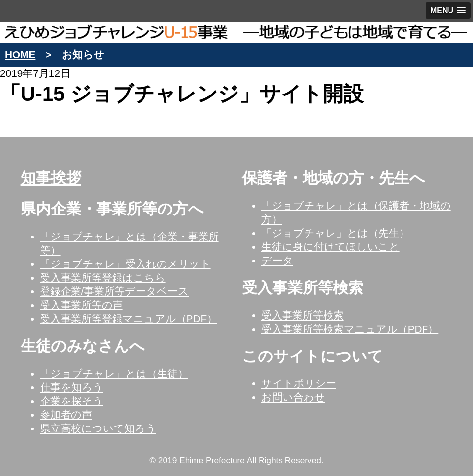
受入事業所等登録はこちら (103, 277)
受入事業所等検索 (303, 315)
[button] (448, 11)
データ (277, 260)
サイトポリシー (299, 383)
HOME (20, 55)
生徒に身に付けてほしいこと (331, 247)
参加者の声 (66, 415)
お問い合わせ (293, 397)
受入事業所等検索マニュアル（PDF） (350, 329)
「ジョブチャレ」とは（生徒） (114, 373)
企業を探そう (72, 401)
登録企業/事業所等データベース (115, 291)
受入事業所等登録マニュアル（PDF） (129, 319)
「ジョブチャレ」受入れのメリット (125, 264)
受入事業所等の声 (82, 305)
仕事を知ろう (72, 387)
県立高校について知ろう (98, 428)
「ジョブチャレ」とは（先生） (335, 233)
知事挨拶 (51, 178)
